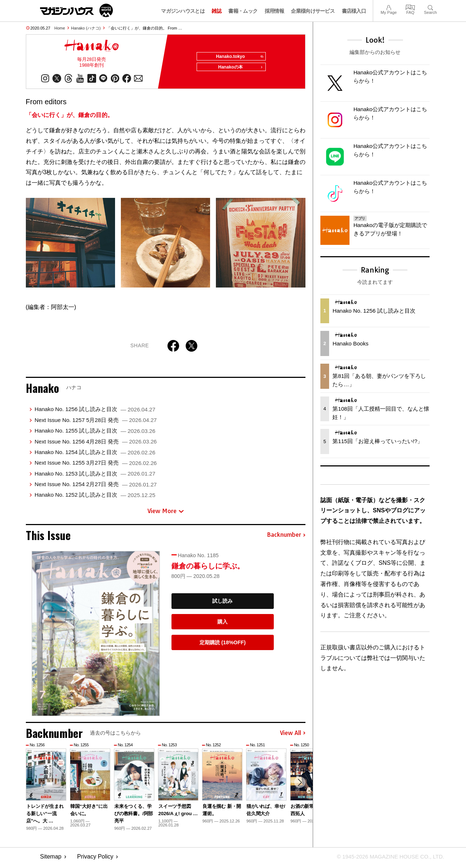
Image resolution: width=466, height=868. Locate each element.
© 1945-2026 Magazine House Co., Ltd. (386, 859)
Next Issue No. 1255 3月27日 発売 (96, 465)
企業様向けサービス (313, 11)
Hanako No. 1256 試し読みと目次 (95, 412)
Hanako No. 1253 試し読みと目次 (95, 476)
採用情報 (274, 11)
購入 (222, 624)
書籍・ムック (243, 11)
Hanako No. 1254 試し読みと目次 (95, 455)
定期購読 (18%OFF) (223, 645)
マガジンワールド (76, 10)
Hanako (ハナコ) (86, 28)
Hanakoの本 (239, 70)
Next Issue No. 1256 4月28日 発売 (96, 444)
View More (166, 513)
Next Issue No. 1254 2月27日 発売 (96, 487)
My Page (388, 7)
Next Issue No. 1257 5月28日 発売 (96, 423)
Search (431, 7)
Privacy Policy (95, 859)
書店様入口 (354, 11)
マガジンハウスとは (183, 11)
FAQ (410, 7)
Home (60, 28)
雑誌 (216, 11)
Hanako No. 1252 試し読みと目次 (95, 498)
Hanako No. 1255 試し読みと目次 (95, 433)
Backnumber (286, 537)
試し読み (222, 603)
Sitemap (51, 859)
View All (293, 736)
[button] (299, 786)
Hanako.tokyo (237, 57)
